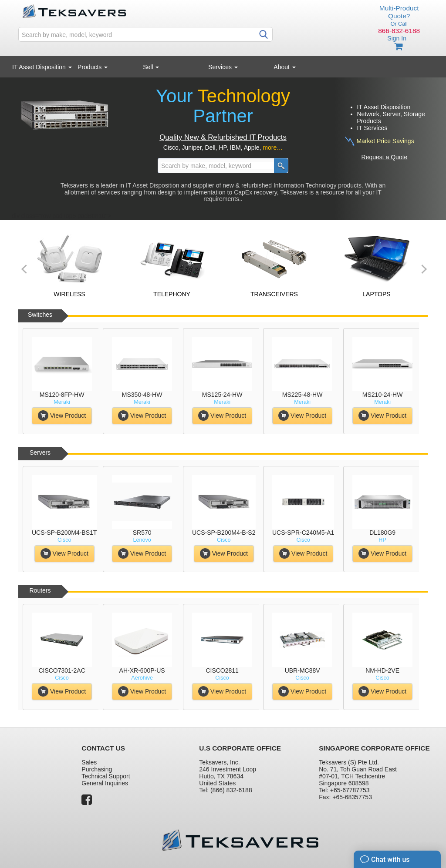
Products (93, 67)
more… (273, 147)
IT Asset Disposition (42, 67)
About (284, 67)
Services (223, 67)
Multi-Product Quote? (399, 12)
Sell (151, 67)
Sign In (397, 38)
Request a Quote (385, 157)
